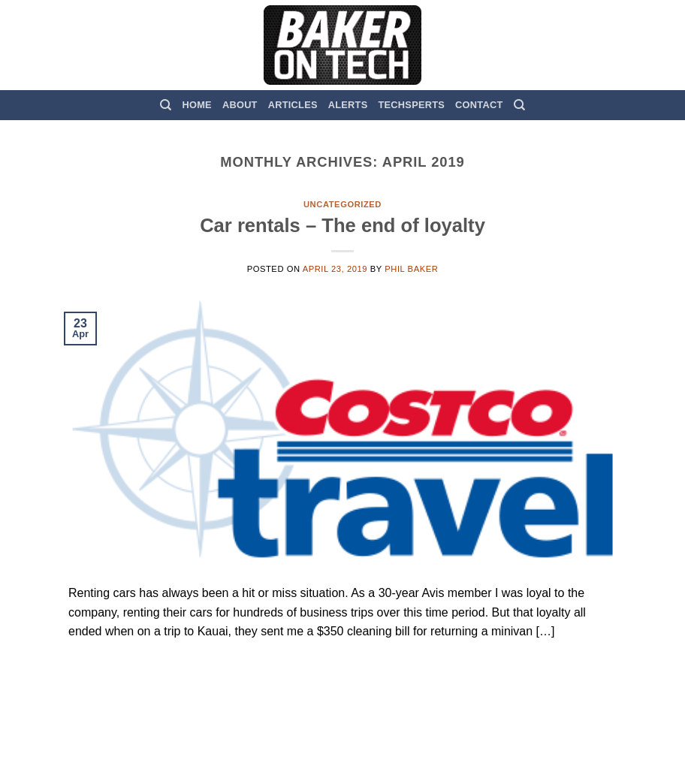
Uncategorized (342, 204)
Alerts (348, 105)
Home (197, 105)
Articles (293, 105)
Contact (479, 105)
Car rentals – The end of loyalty (342, 225)
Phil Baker (411, 269)
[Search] (166, 105)
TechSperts (411, 105)
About (240, 105)
